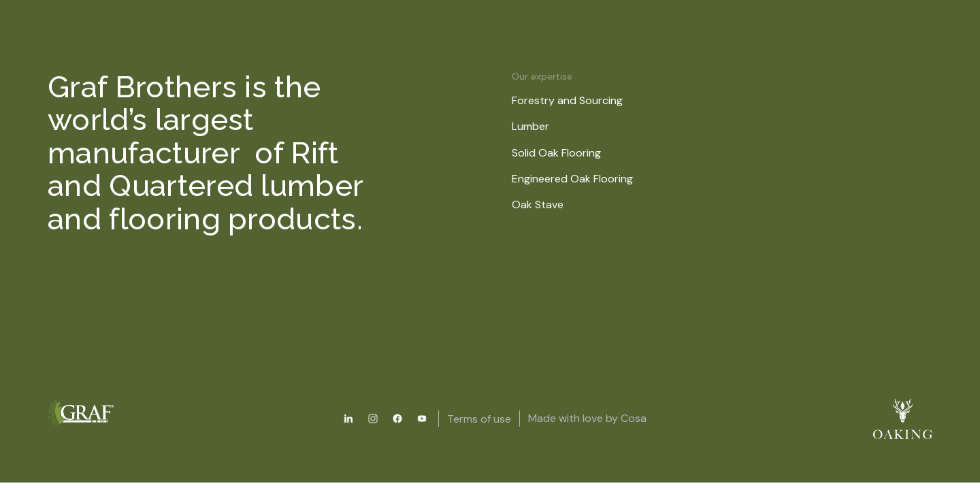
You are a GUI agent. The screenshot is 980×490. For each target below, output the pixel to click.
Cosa (634, 418)
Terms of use (479, 419)
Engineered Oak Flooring (581, 179)
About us (546, 56)
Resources (461, 56)
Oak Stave (546, 205)
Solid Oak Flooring (565, 153)
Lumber (539, 126)
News (619, 56)
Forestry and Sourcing (576, 100)
